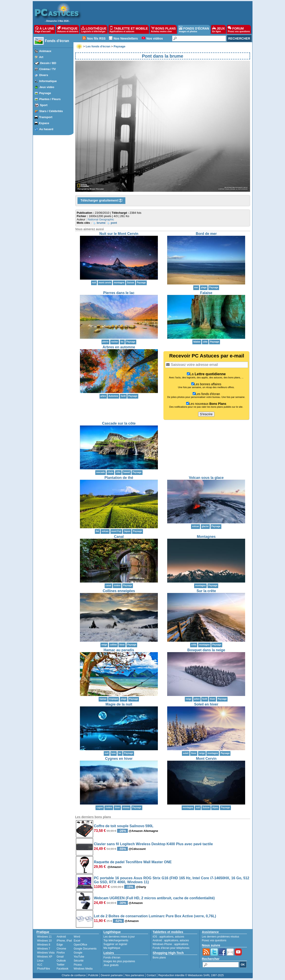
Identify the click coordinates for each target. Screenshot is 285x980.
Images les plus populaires (119, 961)
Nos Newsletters (126, 38)
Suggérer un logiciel (115, 944)
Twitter (60, 965)
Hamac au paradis (119, 650)
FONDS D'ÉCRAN (194, 29)
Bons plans (159, 958)
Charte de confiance (74, 975)
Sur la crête (206, 591)
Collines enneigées (119, 591)
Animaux (45, 51)
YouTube (79, 957)
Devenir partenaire (112, 975)
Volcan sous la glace (206, 478)
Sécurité (79, 961)
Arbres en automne (119, 347)
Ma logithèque (112, 948)
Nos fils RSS (96, 38)
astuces (180, 937)
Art (41, 57)
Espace (44, 123)
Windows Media (83, 969)
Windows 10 (44, 941)
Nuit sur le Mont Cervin (119, 234)
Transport (46, 117)
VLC (40, 965)
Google (78, 953)
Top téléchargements (116, 940)
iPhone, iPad (64, 941)
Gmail (60, 957)
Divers (44, 75)
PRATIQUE (68, 29)
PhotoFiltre (44, 969)
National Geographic (101, 219)
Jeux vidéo (47, 87)
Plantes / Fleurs (50, 99)
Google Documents (85, 949)
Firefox (61, 953)
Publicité (93, 975)
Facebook (62, 969)
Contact (151, 975)
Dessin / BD (48, 63)
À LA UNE (45, 29)
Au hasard (46, 129)
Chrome (61, 949)
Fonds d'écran (57, 41)
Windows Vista (46, 953)
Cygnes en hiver (119, 759)
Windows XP (45, 957)
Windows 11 (44, 937)
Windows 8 (44, 945)
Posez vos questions (214, 940)
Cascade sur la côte (119, 423)
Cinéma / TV (47, 69)
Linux (40, 961)
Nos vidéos (155, 38)
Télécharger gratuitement (102, 201)
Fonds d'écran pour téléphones (171, 948)
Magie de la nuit (119, 704)
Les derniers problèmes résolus (221, 937)
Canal (119, 537)
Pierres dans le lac (119, 293)
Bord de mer (206, 234)
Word (77, 937)
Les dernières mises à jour (119, 937)
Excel (77, 941)
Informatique (48, 81)
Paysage (45, 93)
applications (166, 937)
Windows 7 (44, 949)
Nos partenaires (135, 975)
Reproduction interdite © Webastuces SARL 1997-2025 (191, 975)
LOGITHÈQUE (94, 29)
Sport (44, 105)
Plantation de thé (119, 478)
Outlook (61, 961)
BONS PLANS (163, 29)
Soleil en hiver (206, 704)
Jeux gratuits (111, 965)
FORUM (239, 29)
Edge (60, 945)
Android (61, 937)
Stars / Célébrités (51, 111)
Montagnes (206, 537)
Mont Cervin (206, 759)
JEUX (218, 29)
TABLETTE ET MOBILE (129, 29)
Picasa (78, 965)
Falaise (206, 293)
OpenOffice (80, 945)
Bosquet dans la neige (206, 650)
